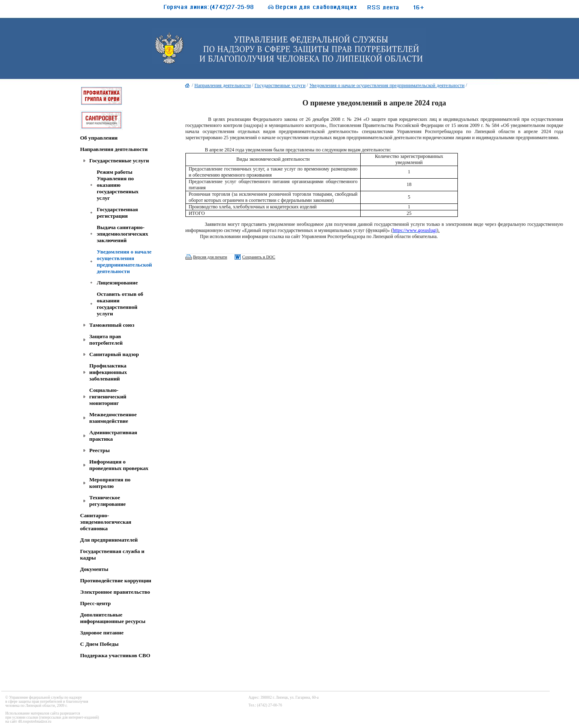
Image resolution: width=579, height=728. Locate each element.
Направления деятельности (114, 149)
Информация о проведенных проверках (119, 465)
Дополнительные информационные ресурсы (113, 618)
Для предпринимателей (109, 540)
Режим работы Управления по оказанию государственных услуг (118, 185)
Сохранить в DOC (259, 257)
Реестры (100, 450)
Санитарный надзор (114, 354)
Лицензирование (117, 283)
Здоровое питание (102, 633)
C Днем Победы (99, 644)
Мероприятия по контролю (110, 483)
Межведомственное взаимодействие (113, 418)
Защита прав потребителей (106, 340)
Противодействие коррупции (116, 580)
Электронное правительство (115, 592)
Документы (94, 569)
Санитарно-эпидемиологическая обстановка (106, 522)
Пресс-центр (96, 603)
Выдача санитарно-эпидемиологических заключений (122, 234)
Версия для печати (210, 257)
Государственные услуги (119, 161)
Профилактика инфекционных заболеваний (108, 372)
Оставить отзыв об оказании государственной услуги (120, 304)
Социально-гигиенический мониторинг (108, 397)
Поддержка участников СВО (115, 655)
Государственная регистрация (117, 213)
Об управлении (99, 138)
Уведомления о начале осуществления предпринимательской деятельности (124, 261)
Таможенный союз (112, 325)
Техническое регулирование (108, 501)
